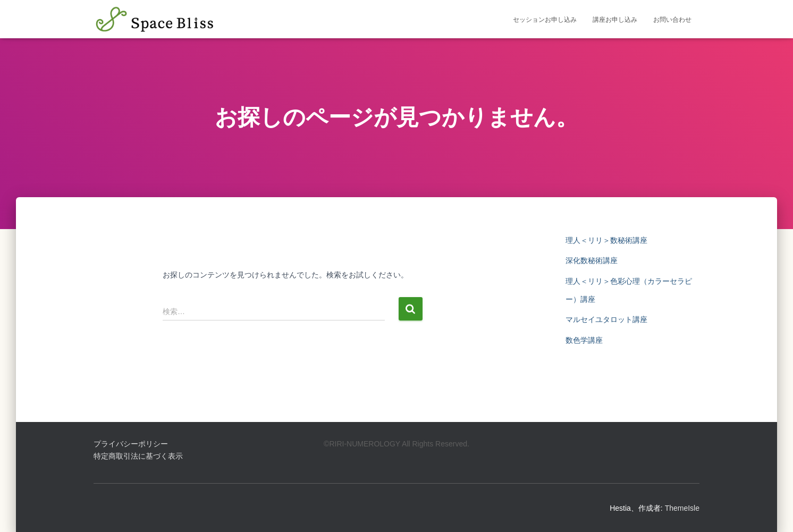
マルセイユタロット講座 (606, 319)
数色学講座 (584, 340)
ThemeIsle (682, 508)
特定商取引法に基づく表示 (138, 456)
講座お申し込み (615, 20)
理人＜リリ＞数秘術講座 (606, 240)
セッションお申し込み (545, 20)
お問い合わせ (672, 20)
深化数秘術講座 (592, 260)
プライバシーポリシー (131, 444)
